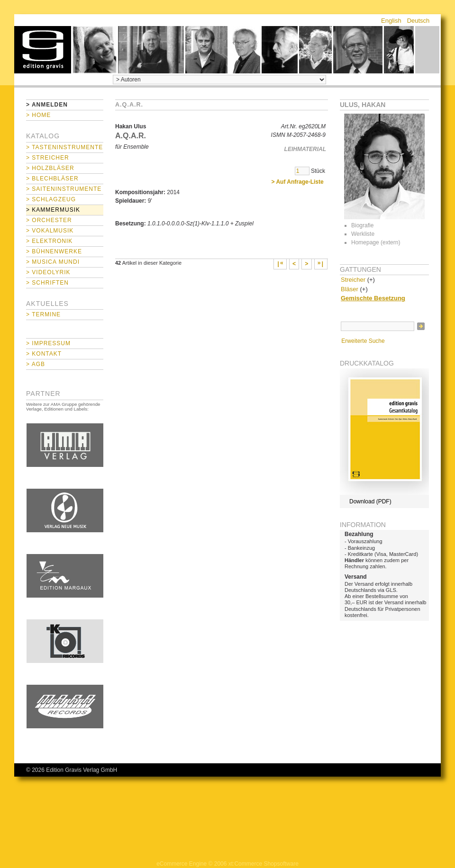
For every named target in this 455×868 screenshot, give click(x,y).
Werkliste (363, 234)
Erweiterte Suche (363, 341)
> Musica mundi (53, 262)
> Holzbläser (50, 168)
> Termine (43, 314)
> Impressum (48, 343)
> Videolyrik (48, 272)
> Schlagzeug (51, 199)
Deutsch (419, 21)
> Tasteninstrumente (64, 147)
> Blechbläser (52, 179)
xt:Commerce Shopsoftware (264, 864)
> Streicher (48, 158)
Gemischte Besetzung (373, 298)
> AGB (36, 364)
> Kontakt (44, 354)
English (391, 21)
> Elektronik (49, 241)
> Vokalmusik (50, 231)
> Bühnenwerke (54, 251)
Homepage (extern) (376, 242)
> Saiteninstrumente (64, 189)
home (43, 50)
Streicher (353, 280)
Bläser (350, 289)
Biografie (362, 225)
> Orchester (49, 220)
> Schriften (47, 283)
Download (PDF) (370, 501)
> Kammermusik (53, 210)
